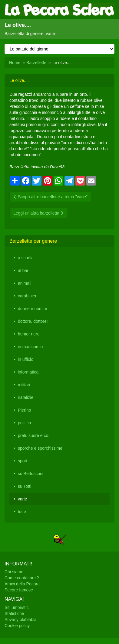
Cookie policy (17, 626)
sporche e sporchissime (40, 448)
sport (23, 461)
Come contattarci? (22, 578)
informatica (28, 372)
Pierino (25, 410)
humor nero (29, 334)
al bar (23, 270)
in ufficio (26, 359)
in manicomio (30, 347)
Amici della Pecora (22, 584)
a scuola (26, 258)
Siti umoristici (17, 607)
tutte (22, 512)
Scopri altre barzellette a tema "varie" (50, 197)
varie (22, 499)
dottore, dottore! (33, 321)
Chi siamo (14, 572)
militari (24, 385)
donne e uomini (32, 309)
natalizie (26, 397)
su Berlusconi (31, 474)
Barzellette (36, 63)
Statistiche (14, 613)
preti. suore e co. (34, 435)
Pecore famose (19, 590)
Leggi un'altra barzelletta (39, 213)
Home (15, 63)
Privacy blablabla (21, 620)
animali (25, 283)
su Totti (25, 486)
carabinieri (28, 296)
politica (25, 423)
